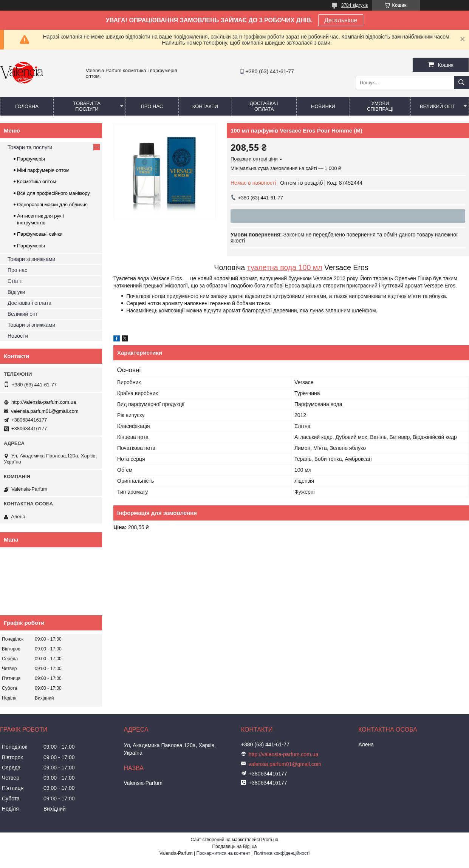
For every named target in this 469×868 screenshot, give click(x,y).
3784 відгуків (355, 5)
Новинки (323, 106)
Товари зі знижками (31, 259)
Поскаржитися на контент (223, 853)
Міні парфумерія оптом (43, 170)
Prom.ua (270, 840)
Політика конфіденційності (282, 853)
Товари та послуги (87, 106)
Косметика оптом (36, 181)
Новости (18, 336)
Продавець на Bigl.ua (234, 846)
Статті (15, 281)
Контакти (205, 106)
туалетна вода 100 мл (285, 267)
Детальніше (341, 20)
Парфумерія (31, 159)
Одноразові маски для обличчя (52, 205)
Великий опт (437, 106)
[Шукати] (461, 83)
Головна (27, 106)
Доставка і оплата (264, 106)
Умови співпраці (380, 106)
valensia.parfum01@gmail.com (45, 411)
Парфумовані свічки (40, 234)
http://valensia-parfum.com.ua (44, 402)
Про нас (152, 106)
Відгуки (16, 292)
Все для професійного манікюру (53, 193)
